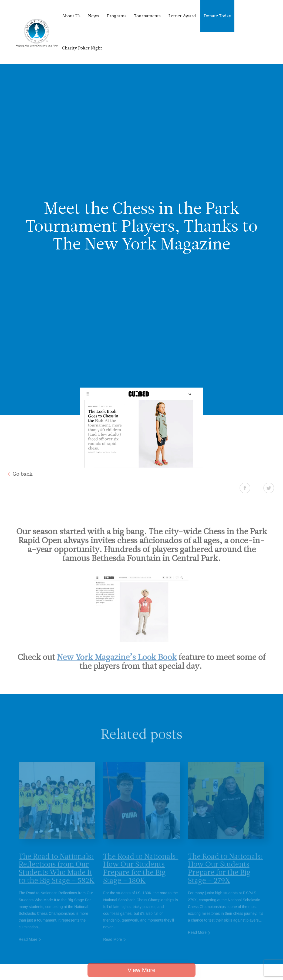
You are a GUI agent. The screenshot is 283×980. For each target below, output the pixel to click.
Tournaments (147, 16)
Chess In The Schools (37, 33)
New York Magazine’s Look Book (117, 670)
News (94, 16)
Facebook (258, 488)
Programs (117, 16)
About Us (71, 16)
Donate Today (217, 16)
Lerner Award (182, 16)
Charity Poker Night (82, 48)
